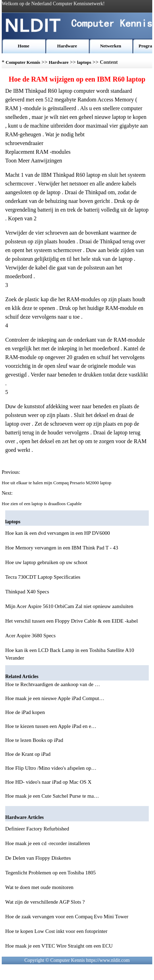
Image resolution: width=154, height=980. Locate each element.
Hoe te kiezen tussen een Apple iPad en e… (51, 726)
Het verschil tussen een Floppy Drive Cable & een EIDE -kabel (72, 621)
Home (24, 46)
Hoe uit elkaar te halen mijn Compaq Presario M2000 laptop (57, 483)
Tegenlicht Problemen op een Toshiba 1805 (51, 873)
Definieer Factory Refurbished (37, 829)
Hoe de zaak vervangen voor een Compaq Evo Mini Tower (67, 917)
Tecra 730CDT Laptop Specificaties (43, 577)
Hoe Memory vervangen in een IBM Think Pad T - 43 (62, 548)
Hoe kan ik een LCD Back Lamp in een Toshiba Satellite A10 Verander (70, 654)
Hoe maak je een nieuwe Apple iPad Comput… (55, 698)
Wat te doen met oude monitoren (39, 887)
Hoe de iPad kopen (26, 712)
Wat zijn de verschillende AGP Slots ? (45, 902)
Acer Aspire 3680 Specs (30, 636)
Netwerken (111, 46)
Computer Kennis (23, 62)
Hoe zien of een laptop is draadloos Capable (42, 504)
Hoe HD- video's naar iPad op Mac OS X (49, 782)
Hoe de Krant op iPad (29, 754)
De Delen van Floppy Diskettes (38, 858)
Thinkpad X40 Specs (27, 592)
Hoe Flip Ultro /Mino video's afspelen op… (51, 768)
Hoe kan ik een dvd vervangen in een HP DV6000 (58, 533)
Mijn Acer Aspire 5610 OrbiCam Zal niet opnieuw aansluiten (69, 606)
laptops (84, 62)
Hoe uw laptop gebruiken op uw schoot (46, 562)
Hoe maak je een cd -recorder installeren (48, 843)
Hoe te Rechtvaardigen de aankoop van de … (53, 684)
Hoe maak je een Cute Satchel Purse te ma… (52, 796)
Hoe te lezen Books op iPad (35, 740)
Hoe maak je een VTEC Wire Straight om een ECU (59, 946)
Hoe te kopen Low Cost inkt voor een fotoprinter (56, 931)
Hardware (67, 46)
